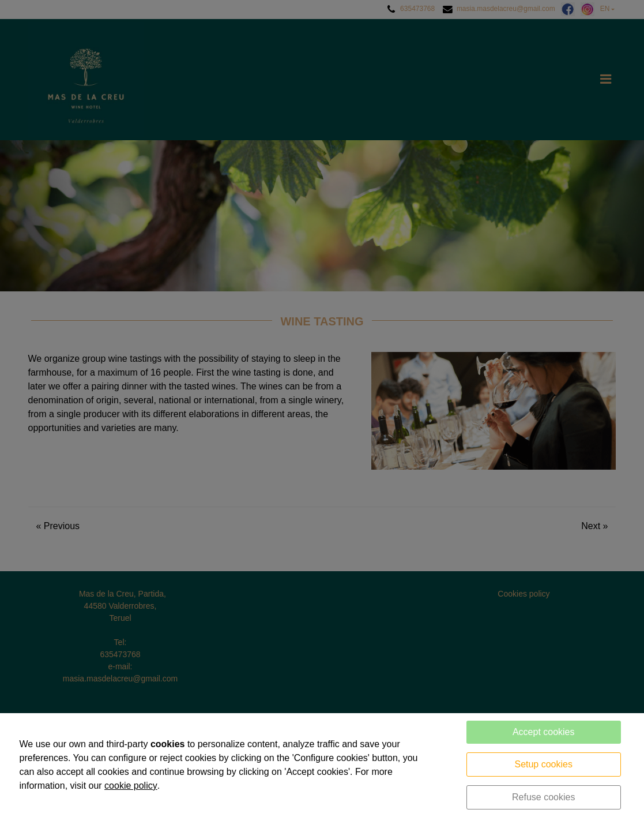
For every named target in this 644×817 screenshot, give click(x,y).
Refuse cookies (543, 797)
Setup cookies (543, 764)
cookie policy (131, 786)
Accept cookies (544, 732)
